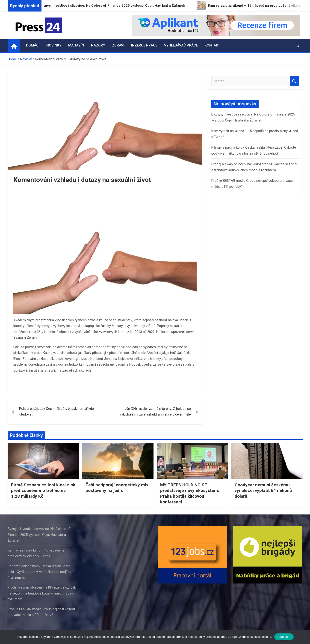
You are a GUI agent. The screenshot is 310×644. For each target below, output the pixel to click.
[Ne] (304, 637)
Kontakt (212, 45)
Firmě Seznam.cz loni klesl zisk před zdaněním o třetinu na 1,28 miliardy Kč (43, 491)
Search (294, 81)
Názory (98, 45)
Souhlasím (284, 637)
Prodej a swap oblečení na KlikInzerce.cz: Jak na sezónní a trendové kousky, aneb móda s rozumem (42, 593)
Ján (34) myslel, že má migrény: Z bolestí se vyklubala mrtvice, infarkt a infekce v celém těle (155, 412)
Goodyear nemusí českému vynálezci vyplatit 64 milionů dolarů (263, 491)
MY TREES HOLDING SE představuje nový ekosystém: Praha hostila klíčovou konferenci (190, 493)
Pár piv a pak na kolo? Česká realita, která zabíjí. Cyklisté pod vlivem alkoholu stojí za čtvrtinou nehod (39, 572)
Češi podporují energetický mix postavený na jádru (117, 488)
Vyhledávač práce (181, 45)
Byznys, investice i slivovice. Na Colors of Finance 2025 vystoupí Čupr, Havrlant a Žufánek (39, 535)
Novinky (54, 45)
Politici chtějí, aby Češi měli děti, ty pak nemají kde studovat (56, 412)
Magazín (76, 45)
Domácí (33, 45)
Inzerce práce (144, 45)
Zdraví (118, 45)
